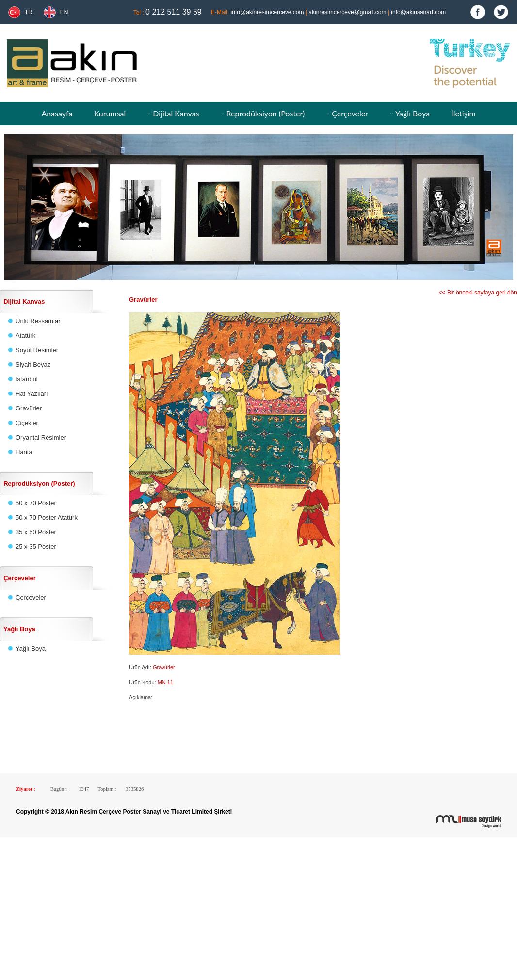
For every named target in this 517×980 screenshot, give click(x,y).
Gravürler (29, 408)
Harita (24, 452)
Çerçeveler (350, 113)
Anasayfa (57, 113)
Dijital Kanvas (176, 113)
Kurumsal (110, 113)
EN (64, 12)
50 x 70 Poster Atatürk (47, 517)
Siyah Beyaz (33, 365)
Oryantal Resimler (41, 437)
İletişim (463, 113)
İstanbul (27, 379)
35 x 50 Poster (36, 532)
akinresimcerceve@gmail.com (347, 12)
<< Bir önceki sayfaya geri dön (478, 293)
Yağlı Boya (412, 113)
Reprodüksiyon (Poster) (265, 113)
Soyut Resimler (37, 350)
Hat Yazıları (32, 394)
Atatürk (25, 335)
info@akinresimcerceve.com (267, 12)
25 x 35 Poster (36, 547)
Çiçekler (27, 423)
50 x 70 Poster (36, 503)
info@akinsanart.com (418, 12)
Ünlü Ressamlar (38, 321)
